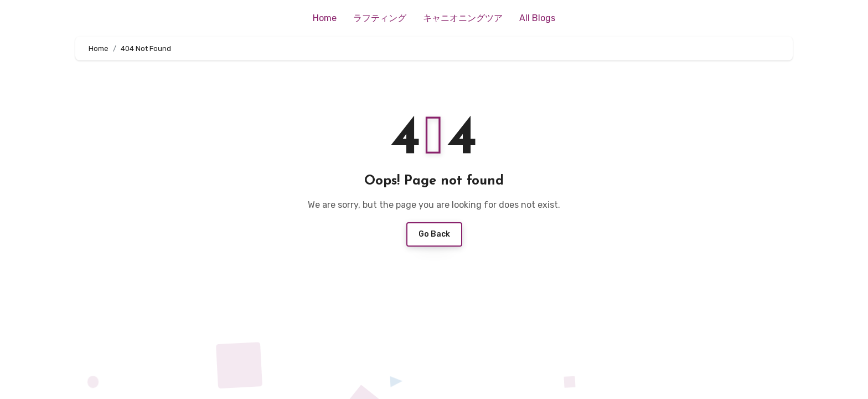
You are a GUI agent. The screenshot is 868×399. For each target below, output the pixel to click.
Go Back (434, 234)
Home (325, 18)
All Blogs (537, 18)
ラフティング (380, 18)
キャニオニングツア (463, 18)
